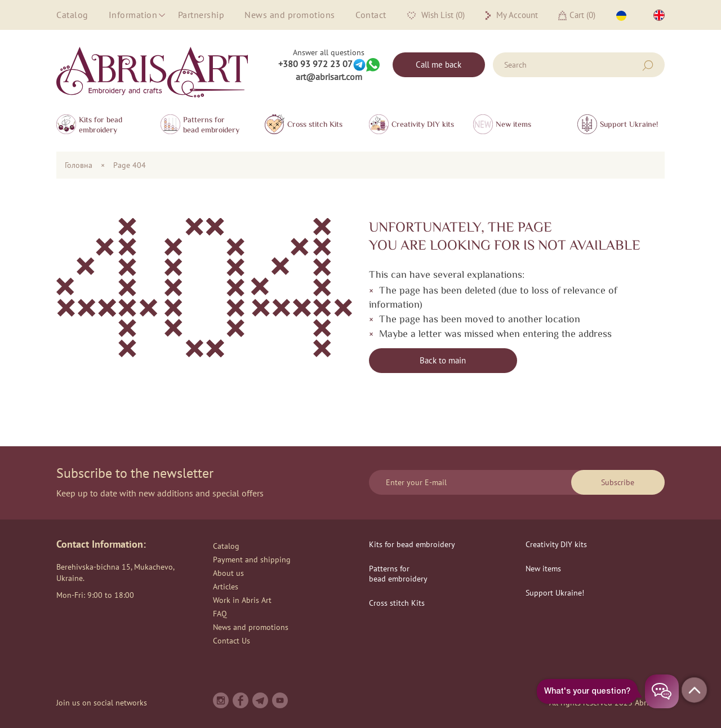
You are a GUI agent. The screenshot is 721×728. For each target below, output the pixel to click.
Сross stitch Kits (315, 124)
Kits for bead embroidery (101, 125)
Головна (79, 165)
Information (133, 15)
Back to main (443, 360)
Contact (371, 15)
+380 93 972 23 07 (315, 64)
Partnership (201, 15)
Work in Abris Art (242, 600)
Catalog (72, 15)
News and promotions (290, 15)
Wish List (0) (436, 15)
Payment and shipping (252, 560)
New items (513, 124)
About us (228, 573)
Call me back (439, 65)
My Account (511, 15)
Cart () (577, 15)
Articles (226, 587)
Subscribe (618, 482)
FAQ (220, 614)
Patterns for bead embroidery (211, 125)
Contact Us (232, 641)
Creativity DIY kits (423, 124)
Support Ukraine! (629, 124)
